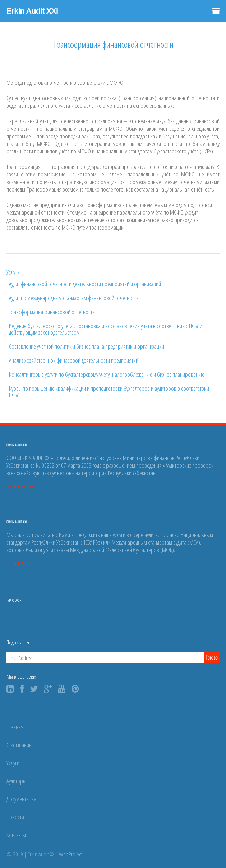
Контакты (16, 835)
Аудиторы (16, 781)
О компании (19, 745)
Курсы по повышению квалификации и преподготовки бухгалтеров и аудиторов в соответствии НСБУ (109, 392)
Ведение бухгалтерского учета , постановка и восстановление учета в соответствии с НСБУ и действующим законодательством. (106, 329)
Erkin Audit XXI (32, 11)
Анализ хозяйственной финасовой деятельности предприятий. (74, 360)
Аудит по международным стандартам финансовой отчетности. (74, 298)
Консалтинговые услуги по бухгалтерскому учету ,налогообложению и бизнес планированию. (107, 375)
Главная (15, 727)
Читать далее (20, 486)
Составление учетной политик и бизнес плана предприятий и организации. (87, 346)
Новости (15, 817)
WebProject (71, 854)
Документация (21, 799)
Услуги (13, 763)
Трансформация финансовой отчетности (52, 312)
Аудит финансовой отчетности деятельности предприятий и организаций (85, 284)
